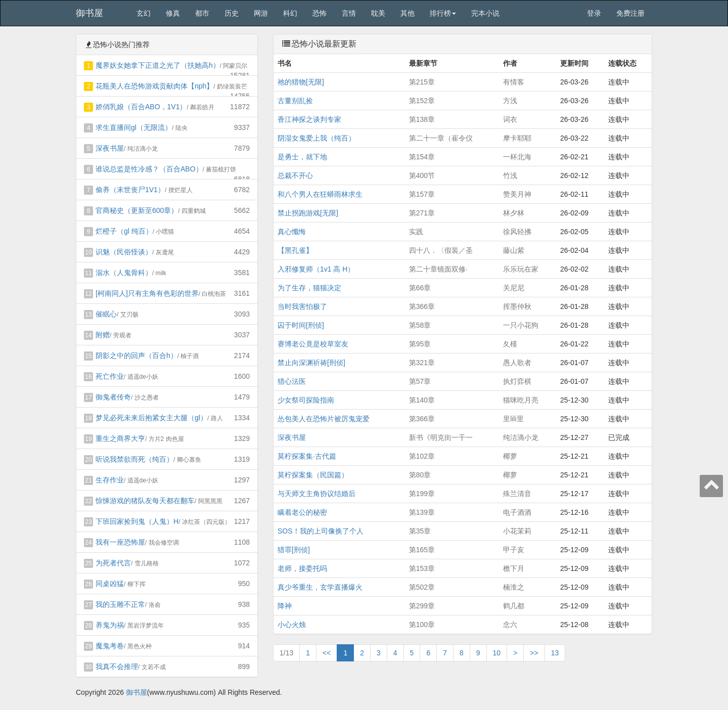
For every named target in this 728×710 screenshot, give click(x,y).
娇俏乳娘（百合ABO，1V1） (141, 107)
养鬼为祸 (110, 625)
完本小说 (485, 13)
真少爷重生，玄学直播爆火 (320, 587)
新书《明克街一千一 (441, 437)
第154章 (422, 157)
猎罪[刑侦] (294, 550)
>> (534, 653)
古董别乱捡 (295, 101)
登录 (594, 13)
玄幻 (144, 13)
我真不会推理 (117, 667)
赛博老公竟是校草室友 (313, 344)
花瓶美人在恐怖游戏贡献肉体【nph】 (154, 86)
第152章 (422, 101)
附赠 (103, 335)
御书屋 (89, 13)
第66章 (420, 288)
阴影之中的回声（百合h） (136, 356)
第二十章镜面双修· (438, 269)
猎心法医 (292, 381)
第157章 (422, 194)
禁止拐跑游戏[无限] (308, 213)
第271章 (422, 213)
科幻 (290, 13)
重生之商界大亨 (120, 438)
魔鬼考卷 (110, 646)
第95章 (420, 344)
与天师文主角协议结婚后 (316, 494)
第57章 (420, 381)
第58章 (420, 325)
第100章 (422, 625)
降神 (285, 606)
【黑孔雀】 (295, 250)
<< (327, 653)
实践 (416, 232)
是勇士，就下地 (302, 157)
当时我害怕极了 (302, 306)
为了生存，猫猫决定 (309, 288)
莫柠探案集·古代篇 (307, 456)
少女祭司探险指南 (306, 400)
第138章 (422, 119)
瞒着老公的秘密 (302, 512)
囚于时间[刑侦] (301, 325)
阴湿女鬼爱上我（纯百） (316, 138)
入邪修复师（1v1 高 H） (316, 269)
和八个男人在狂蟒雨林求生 (320, 194)
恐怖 (320, 13)
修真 (173, 13)
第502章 (422, 587)
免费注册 (630, 13)
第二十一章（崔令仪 (441, 138)
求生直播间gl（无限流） (134, 127)
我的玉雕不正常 (120, 604)
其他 (407, 13)
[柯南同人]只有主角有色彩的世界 (147, 293)
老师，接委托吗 (302, 568)
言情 (349, 13)
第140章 (422, 400)
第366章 (422, 306)
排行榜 (443, 13)
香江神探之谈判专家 (309, 119)
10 (497, 653)
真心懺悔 (292, 232)
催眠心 (106, 314)
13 (555, 653)
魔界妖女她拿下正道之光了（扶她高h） (158, 65)
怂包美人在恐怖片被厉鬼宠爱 (324, 419)
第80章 (420, 475)
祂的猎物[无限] (301, 82)
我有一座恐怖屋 (120, 542)
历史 (232, 13)
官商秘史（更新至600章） (137, 210)
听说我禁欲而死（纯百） (134, 459)
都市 (202, 13)
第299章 (422, 606)
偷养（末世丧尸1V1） (130, 190)
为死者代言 (113, 563)
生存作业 (110, 480)
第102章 (422, 456)
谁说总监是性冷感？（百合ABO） (149, 169)
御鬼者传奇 (113, 397)
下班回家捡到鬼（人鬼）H (137, 521)
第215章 (422, 82)
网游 (261, 13)
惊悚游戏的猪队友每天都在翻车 (145, 501)
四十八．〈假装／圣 (441, 250)
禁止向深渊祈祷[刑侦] (311, 363)
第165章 (422, 550)
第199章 (422, 494)
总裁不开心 (295, 175)
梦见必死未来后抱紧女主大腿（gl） (151, 418)
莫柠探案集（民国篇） (313, 475)
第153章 (422, 568)
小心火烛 (292, 625)
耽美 (378, 13)
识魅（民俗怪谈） (124, 252)
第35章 (420, 531)
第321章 (422, 363)
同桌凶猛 (110, 584)
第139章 (422, 512)
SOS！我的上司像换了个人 (321, 531)
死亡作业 (110, 376)
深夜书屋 (110, 148)
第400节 (422, 175)
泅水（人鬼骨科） (124, 273)
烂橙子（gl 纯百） (124, 231)
